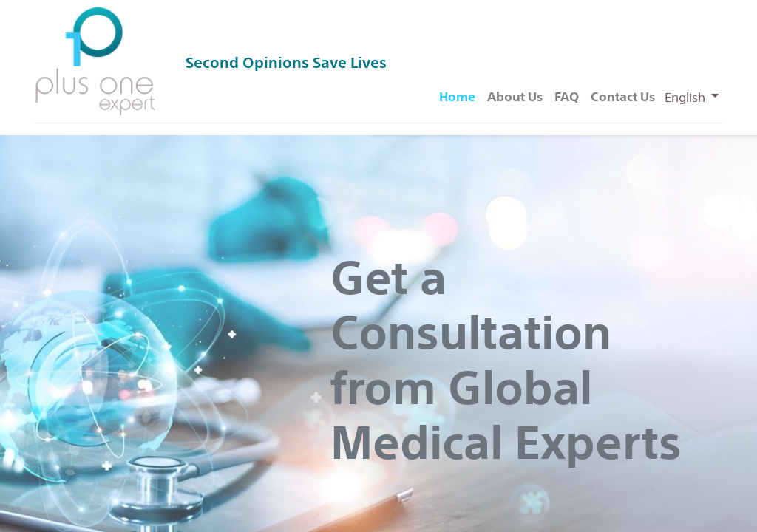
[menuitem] (457, 97)
